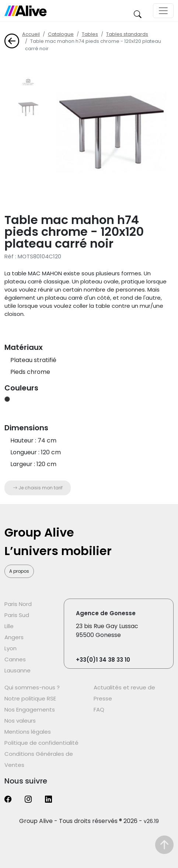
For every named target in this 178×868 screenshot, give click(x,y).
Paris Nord (18, 604)
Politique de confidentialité (41, 743)
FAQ (99, 709)
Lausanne (18, 670)
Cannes (15, 659)
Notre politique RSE (30, 698)
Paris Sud (17, 615)
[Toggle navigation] (163, 11)
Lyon (11, 648)
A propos (19, 571)
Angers (14, 637)
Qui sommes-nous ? (32, 687)
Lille (9, 626)
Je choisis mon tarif (38, 488)
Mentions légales (28, 732)
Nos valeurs (20, 721)
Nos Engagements (30, 709)
